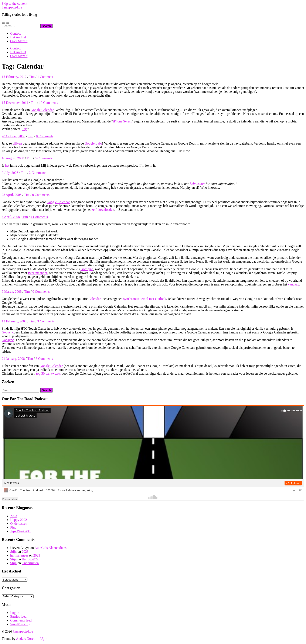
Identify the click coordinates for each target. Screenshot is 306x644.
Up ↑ (44, 639)
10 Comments (48, 103)
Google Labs (93, 143)
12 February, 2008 (14, 321)
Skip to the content (14, 4)
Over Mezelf (19, 41)
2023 (14, 516)
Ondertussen (19, 524)
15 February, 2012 (14, 77)
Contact (16, 33)
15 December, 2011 (15, 103)
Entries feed (18, 617)
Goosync (8, 332)
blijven (17, 143)
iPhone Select (122, 121)
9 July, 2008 (10, 173)
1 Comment (45, 77)
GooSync (87, 269)
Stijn (13, 552)
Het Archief (18, 37)
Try (24, 129)
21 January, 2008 (13, 359)
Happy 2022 (19, 520)
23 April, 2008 (12, 195)
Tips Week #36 (20, 531)
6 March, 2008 (12, 292)
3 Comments (46, 321)
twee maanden (38, 273)
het (7, 165)
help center (197, 184)
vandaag (294, 284)
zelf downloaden (103, 210)
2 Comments (38, 173)
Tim (32, 77)
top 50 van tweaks (48, 373)
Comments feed (21, 620)
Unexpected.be (12, 7)
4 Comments (39, 217)
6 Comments (44, 359)
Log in (15, 613)
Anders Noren (26, 639)
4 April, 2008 (11, 217)
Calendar (95, 299)
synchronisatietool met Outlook (145, 299)
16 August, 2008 (13, 158)
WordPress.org (20, 624)
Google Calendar (42, 110)
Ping (13, 527)
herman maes (19, 555)
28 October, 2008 (13, 136)
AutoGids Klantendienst (51, 548)
